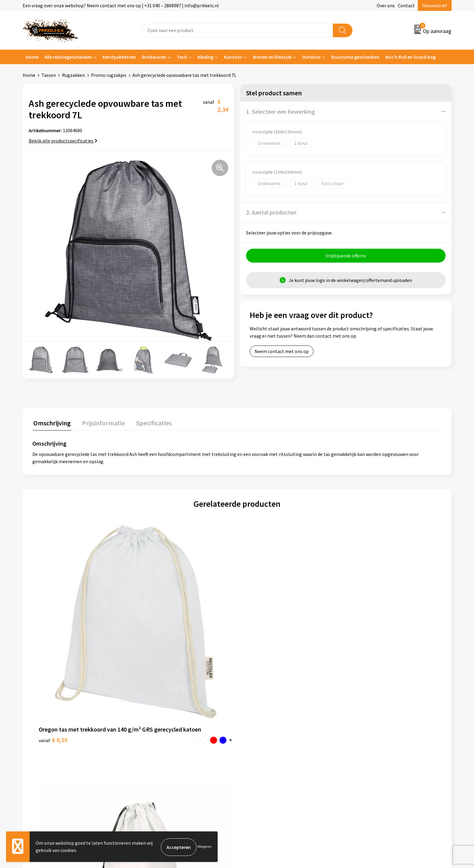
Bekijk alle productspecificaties (63, 141)
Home (32, 57)
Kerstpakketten (119, 57)
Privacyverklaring (369, 728)
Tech (182, 57)
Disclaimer (362, 737)
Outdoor (311, 57)
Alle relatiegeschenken (68, 57)
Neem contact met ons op (282, 352)
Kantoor (233, 57)
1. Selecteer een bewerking (281, 111)
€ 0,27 (155, 644)
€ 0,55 (53, 644)
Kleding (206, 57)
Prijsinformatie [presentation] (100, 422)
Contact (406, 5)
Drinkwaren (154, 57)
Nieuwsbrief (435, 5)
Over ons (386, 5)
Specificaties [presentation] (149, 422)
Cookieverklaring (369, 718)
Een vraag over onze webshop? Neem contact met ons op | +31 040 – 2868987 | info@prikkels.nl (121, 5)
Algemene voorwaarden (375, 709)
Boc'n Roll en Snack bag (411, 57)
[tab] (51, 423)
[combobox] (237, 30)
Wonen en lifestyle (272, 57)
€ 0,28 (360, 644)
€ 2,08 (258, 644)
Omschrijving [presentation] (51, 422)
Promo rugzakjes (109, 75)
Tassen (49, 75)
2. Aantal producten (271, 212)
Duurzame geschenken (355, 57)
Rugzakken (73, 75)
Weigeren (205, 847)
